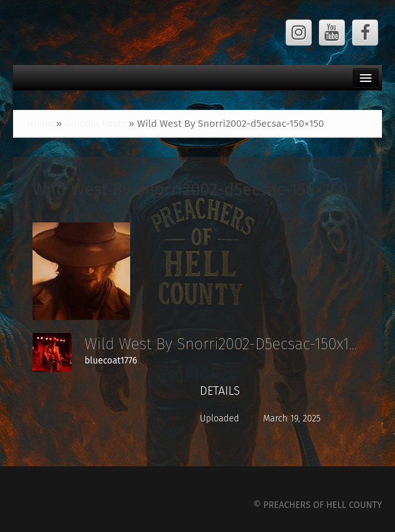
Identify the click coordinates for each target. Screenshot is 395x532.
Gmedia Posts (95, 124)
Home (40, 124)
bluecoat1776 (111, 361)
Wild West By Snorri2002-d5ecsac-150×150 (191, 190)
